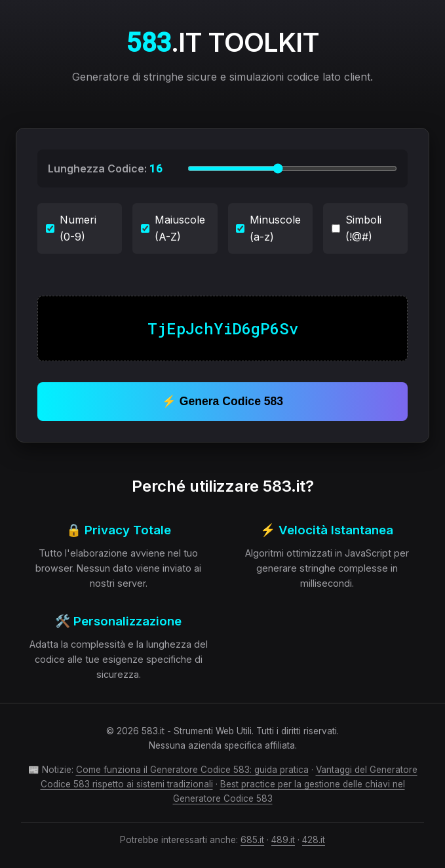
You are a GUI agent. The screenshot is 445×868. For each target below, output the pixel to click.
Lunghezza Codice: (105, 168)
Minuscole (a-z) (268, 228)
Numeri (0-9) (71, 228)
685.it (252, 840)
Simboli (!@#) (357, 228)
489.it (283, 840)
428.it (314, 840)
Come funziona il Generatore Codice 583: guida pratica (192, 770)
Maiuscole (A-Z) (173, 228)
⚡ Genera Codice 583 (222, 401)
